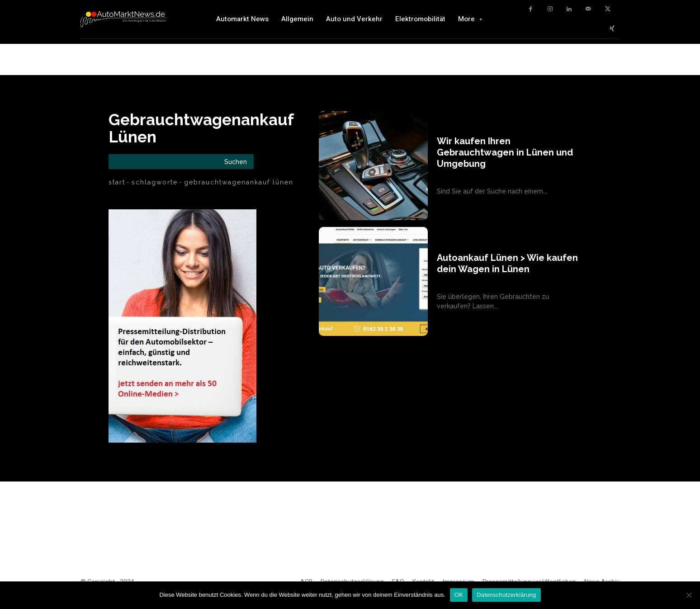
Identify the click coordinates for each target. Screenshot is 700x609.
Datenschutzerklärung (506, 595)
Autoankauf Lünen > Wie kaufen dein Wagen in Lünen (507, 263)
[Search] (236, 162)
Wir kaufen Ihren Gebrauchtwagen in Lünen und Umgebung (505, 152)
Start (117, 182)
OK (459, 595)
